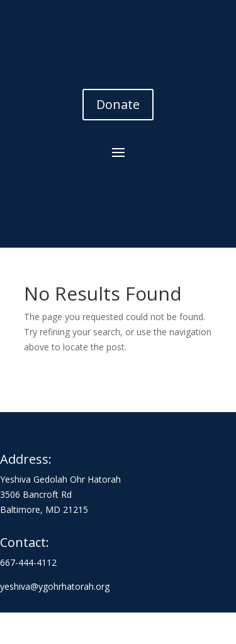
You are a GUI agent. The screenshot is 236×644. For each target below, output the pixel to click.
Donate (118, 104)
